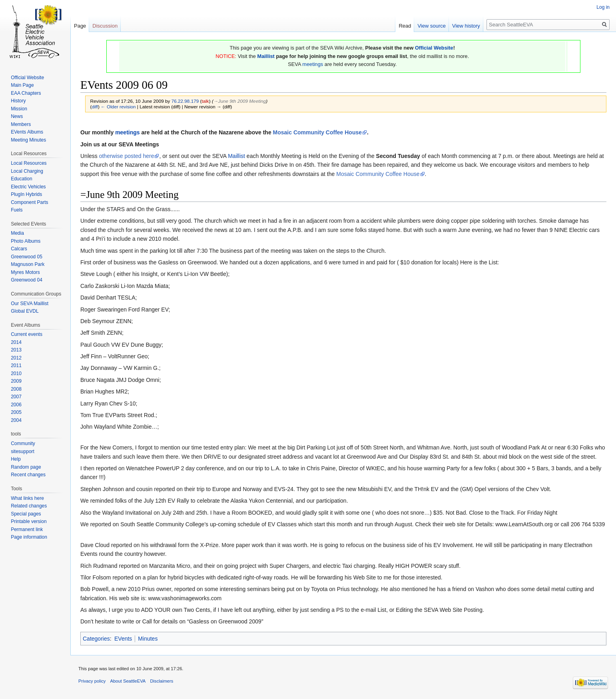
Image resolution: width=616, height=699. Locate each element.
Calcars (19, 249)
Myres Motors (25, 272)
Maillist (266, 56)
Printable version (29, 521)
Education (21, 179)
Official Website (434, 48)
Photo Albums (26, 241)
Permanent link (27, 529)
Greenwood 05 (27, 257)
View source (432, 26)
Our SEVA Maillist (30, 304)
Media (17, 233)
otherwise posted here (127, 156)
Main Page (22, 85)
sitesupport (23, 451)
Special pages (26, 514)
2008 (16, 389)
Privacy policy (92, 681)
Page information (29, 537)
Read (405, 26)
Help (16, 459)
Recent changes (28, 475)
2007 (16, 397)
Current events (27, 334)
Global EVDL (25, 311)
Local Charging (27, 171)
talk (205, 101)
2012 (16, 358)
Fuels (17, 210)
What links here (27, 498)
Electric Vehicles (28, 187)
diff (95, 107)
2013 (16, 350)
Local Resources (29, 163)
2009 (16, 381)
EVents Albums (27, 132)
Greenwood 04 (27, 280)
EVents (123, 639)
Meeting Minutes (28, 140)
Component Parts (29, 202)
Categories (96, 639)
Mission (19, 109)
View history (466, 26)
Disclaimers (162, 681)
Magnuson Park (28, 264)
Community (23, 443)
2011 (16, 365)
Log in (603, 7)
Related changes (29, 506)
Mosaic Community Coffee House (317, 132)
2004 (16, 420)
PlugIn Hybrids (26, 194)
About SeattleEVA (128, 681)
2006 (16, 405)
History (18, 101)
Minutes (148, 639)
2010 (16, 373)
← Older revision (118, 107)
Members (21, 124)
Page (80, 26)
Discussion (105, 26)
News (17, 116)
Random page (26, 467)
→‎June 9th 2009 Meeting (240, 101)
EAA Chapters (26, 93)
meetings (313, 64)
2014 (16, 342)
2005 (16, 412)
